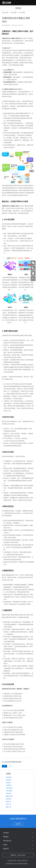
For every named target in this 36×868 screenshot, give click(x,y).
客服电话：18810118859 (18, 855)
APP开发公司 (7, 841)
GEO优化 (9, 777)
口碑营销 (9, 785)
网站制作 (6, 837)
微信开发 (6, 849)
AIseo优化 (5, 12)
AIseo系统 (14, 12)
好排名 (5, 845)
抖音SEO (9, 793)
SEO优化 (6, 833)
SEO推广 (9, 783)
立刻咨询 (18, 824)
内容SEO (9, 799)
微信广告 (9, 807)
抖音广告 (9, 804)
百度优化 (9, 780)
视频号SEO (9, 796)
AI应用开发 (9, 788)
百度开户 (9, 802)
